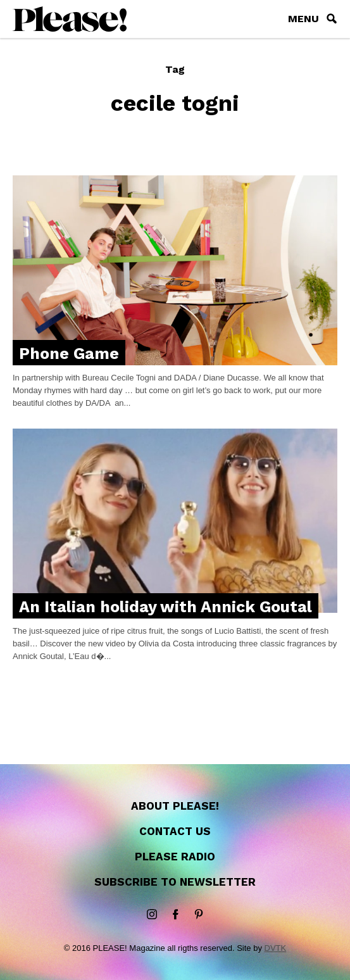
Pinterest (199, 915)
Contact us (175, 831)
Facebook (175, 915)
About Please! (175, 806)
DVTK (276, 948)
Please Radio (175, 857)
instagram (152, 915)
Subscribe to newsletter (175, 882)
